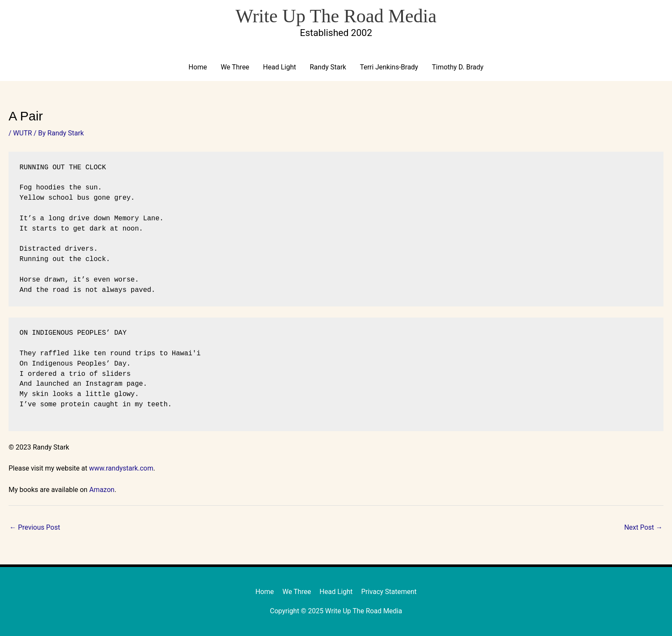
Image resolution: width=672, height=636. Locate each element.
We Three (235, 67)
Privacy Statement (389, 592)
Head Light (280, 67)
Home (198, 67)
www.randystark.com (121, 468)
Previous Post (35, 527)
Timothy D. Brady (458, 67)
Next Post (643, 527)
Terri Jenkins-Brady (389, 67)
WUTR (23, 133)
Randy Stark (328, 67)
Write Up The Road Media (336, 16)
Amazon (102, 490)
